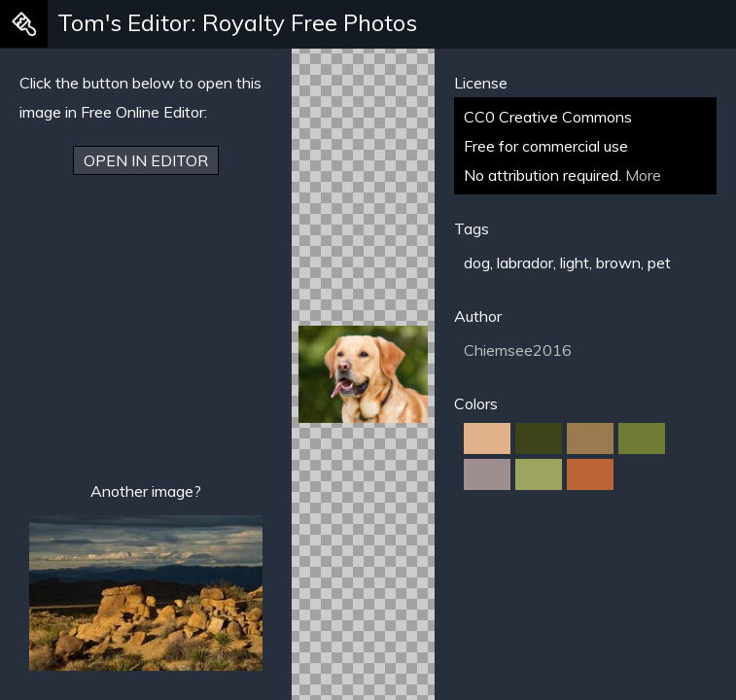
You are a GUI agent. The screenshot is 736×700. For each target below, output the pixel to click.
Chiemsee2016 (518, 350)
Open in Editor (146, 160)
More (643, 175)
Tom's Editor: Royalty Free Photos (237, 22)
